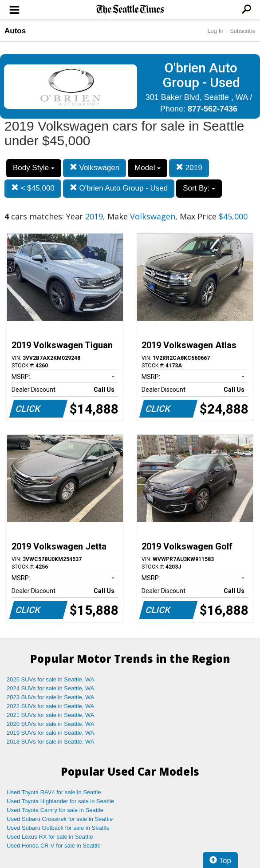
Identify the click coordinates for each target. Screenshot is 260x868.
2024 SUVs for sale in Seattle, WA (51, 688)
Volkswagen (95, 168)
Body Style (34, 168)
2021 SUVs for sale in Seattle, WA (51, 715)
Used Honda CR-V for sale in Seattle (54, 846)
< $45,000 (33, 188)
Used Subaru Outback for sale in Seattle (58, 828)
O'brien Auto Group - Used (119, 188)
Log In (215, 31)
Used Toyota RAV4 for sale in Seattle (54, 792)
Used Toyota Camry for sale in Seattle (55, 810)
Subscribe (243, 31)
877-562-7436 (213, 109)
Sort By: (199, 188)
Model (148, 168)
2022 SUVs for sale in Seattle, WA (51, 706)
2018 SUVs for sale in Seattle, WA (51, 742)
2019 (189, 168)
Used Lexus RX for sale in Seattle (50, 837)
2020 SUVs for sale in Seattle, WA (51, 724)
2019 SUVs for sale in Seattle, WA (51, 733)
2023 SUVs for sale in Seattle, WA (51, 697)
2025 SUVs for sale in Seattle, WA (51, 679)
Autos (15, 31)
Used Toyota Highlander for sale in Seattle (61, 801)
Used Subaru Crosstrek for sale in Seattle (60, 819)
